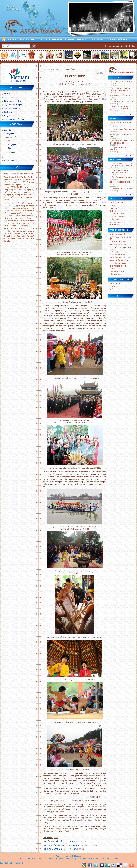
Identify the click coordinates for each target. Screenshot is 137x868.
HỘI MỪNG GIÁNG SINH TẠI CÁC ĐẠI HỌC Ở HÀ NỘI (122, 143)
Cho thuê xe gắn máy (119, 266)
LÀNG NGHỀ (114, 208)
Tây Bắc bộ (8, 94)
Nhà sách (114, 252)
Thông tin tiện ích (10, 160)
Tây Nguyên (9, 112)
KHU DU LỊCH (115, 222)
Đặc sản (11, 148)
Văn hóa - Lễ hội (12, 137)
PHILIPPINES (83, 39)
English (132, 46)
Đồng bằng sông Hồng (12, 101)
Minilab (113, 269)
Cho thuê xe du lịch (118, 255)
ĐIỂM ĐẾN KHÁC (116, 225)
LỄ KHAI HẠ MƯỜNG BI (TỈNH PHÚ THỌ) (60, 849)
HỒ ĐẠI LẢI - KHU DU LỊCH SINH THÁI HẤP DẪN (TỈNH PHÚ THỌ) (122, 166)
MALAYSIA (57, 39)
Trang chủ (60, 856)
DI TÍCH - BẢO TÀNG (117, 214)
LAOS (47, 39)
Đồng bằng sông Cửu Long (14, 119)
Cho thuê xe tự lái (118, 263)
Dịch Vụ (7, 157)
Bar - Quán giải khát (118, 245)
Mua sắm (113, 286)
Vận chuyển (115, 284)
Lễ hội (11, 141)
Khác (112, 289)
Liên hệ (124, 46)
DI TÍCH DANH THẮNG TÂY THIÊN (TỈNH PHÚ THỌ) (120, 172)
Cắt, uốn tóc (115, 274)
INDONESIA (37, 39)
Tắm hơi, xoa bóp (117, 271)
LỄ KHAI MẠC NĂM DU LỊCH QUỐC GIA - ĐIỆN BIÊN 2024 (120, 109)
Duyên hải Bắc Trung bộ (13, 105)
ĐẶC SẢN (113, 211)
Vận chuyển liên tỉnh (119, 260)
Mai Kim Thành (20, 863)
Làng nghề (12, 145)
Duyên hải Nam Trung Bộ (13, 108)
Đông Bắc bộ (9, 97)
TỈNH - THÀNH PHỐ (117, 203)
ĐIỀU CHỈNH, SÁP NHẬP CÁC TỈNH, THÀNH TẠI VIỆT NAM (120, 90)
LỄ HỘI (112, 205)
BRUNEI (12, 39)
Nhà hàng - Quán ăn (118, 242)
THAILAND (111, 39)
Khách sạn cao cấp (118, 234)
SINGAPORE (97, 39)
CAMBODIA (23, 39)
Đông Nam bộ (9, 116)
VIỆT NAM (123, 39)
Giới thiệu (8, 130)
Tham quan (10, 153)
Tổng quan (10, 134)
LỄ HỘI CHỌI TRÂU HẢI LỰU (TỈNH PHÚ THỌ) (62, 841)
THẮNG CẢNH (115, 219)
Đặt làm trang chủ (112, 46)
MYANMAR (70, 39)
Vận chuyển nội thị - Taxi (120, 258)
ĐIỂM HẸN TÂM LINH (117, 217)
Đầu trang (77, 856)
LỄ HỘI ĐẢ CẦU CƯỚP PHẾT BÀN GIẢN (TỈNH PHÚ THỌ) (66, 845)
